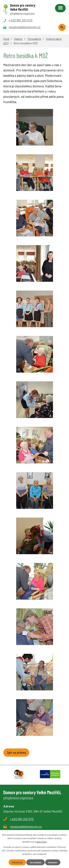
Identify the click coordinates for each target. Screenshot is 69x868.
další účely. (42, 842)
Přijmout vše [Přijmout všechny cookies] (17, 862)
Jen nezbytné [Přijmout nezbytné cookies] (36, 862)
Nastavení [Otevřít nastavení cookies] (53, 862)
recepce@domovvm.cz (26, 826)
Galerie (18, 39)
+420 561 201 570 (22, 819)
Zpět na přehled (16, 752)
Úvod (6, 39)
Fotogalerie (34, 39)
